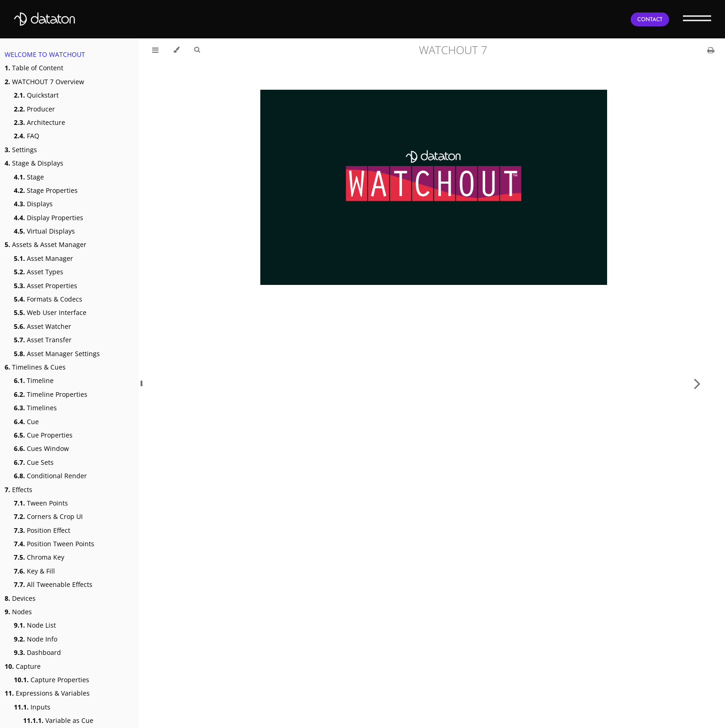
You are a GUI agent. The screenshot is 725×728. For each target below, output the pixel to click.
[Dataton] (45, 19)
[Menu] (697, 18)
